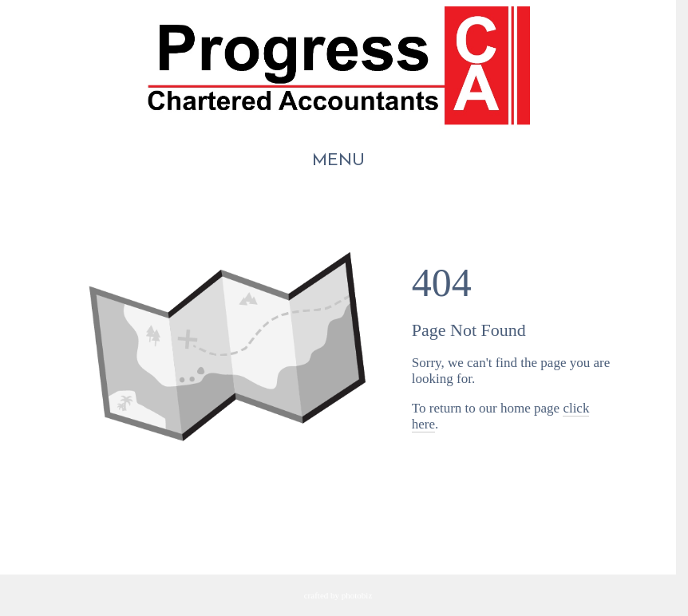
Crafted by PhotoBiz (338, 595)
